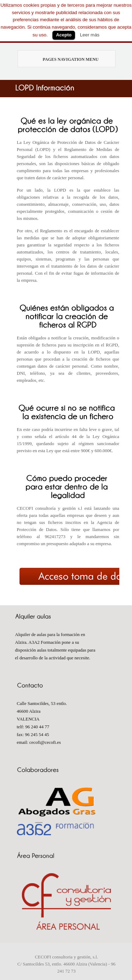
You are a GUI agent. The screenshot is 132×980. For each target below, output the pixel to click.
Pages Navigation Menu (64, 59)
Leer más (90, 35)
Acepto (64, 35)
